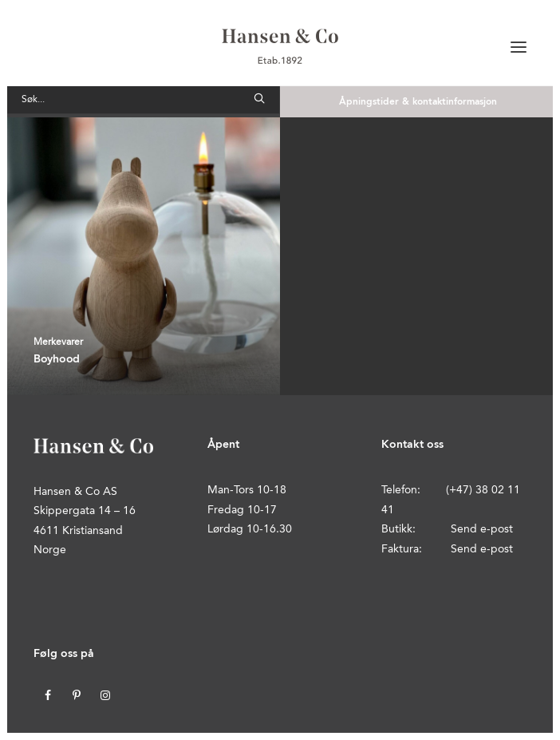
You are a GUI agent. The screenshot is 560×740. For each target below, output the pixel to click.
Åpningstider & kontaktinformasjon (418, 102)
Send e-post (482, 529)
